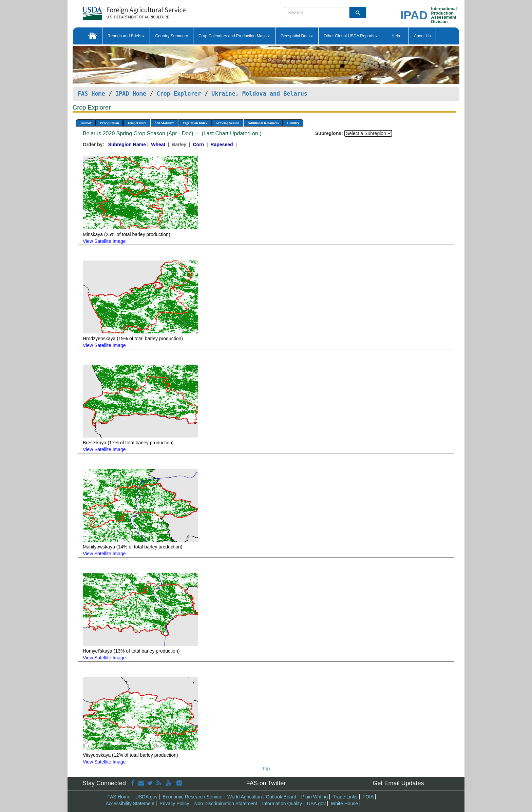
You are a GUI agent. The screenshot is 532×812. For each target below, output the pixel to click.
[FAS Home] (117, 11)
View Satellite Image (104, 241)
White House (344, 804)
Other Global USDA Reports (351, 36)
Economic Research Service (192, 797)
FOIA (368, 797)
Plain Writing (315, 797)
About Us (422, 36)
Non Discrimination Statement (225, 804)
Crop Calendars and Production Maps (234, 36)
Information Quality (282, 804)
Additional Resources (263, 123)
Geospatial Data (297, 36)
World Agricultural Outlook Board (262, 797)
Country (293, 123)
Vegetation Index (195, 123)
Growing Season (227, 123)
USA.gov (316, 804)
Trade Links (345, 797)
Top (266, 769)
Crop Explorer (179, 94)
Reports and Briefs (126, 36)
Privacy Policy (174, 804)
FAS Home (91, 94)
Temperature (137, 123)
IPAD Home (131, 94)
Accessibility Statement (130, 804)
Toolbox (86, 123)
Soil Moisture (164, 123)
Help (396, 36)
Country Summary (172, 36)
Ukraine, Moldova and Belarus (259, 94)
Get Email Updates (398, 783)
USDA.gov (146, 797)
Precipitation (109, 123)
